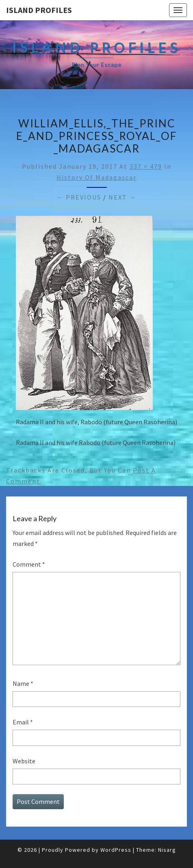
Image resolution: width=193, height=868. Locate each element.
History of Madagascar (96, 177)
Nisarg (167, 850)
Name (23, 683)
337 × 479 (146, 166)
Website (24, 761)
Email (23, 722)
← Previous (79, 197)
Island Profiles (39, 10)
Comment (29, 564)
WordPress (116, 850)
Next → (123, 197)
